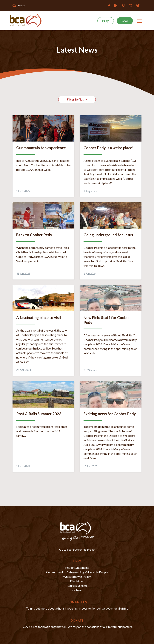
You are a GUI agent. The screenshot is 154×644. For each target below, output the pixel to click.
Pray (106, 21)
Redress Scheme (77, 585)
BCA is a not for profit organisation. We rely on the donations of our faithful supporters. (77, 627)
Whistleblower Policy (77, 577)
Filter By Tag (76, 99)
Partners (77, 590)
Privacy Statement (77, 568)
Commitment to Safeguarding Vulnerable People (77, 572)
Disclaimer (77, 581)
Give (125, 21)
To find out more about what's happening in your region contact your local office (77, 608)
